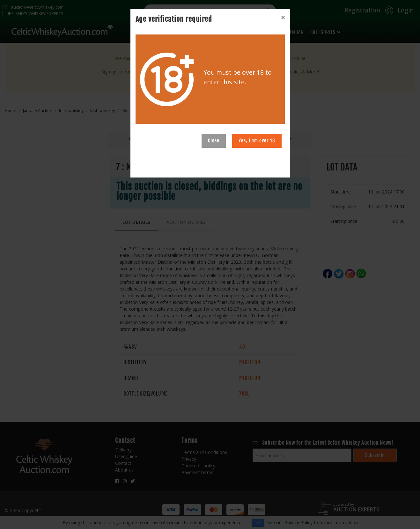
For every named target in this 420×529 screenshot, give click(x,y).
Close (214, 141)
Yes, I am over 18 (257, 141)
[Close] (283, 18)
